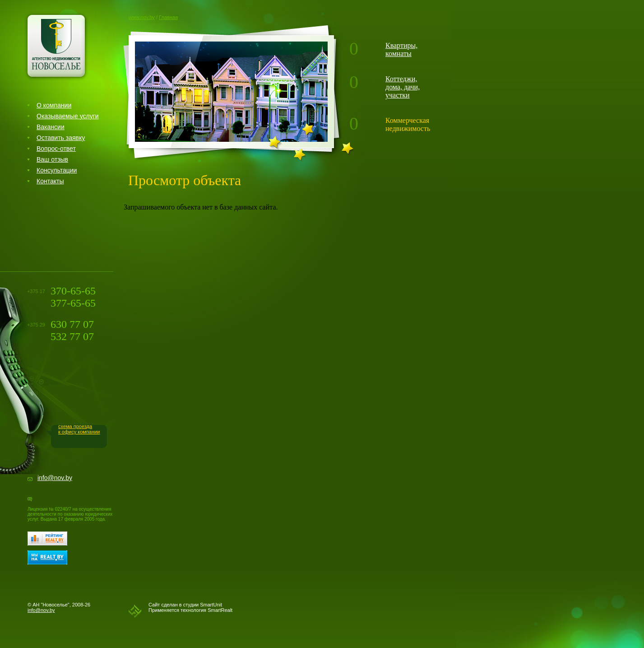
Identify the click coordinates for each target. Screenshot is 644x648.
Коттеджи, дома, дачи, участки (403, 87)
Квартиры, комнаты (401, 49)
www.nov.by (142, 17)
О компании (54, 105)
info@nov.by (55, 478)
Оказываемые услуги (68, 116)
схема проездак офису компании (79, 429)
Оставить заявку (61, 138)
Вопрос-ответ (56, 149)
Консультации (57, 170)
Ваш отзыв (52, 159)
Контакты (50, 181)
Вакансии (51, 127)
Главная (168, 17)
